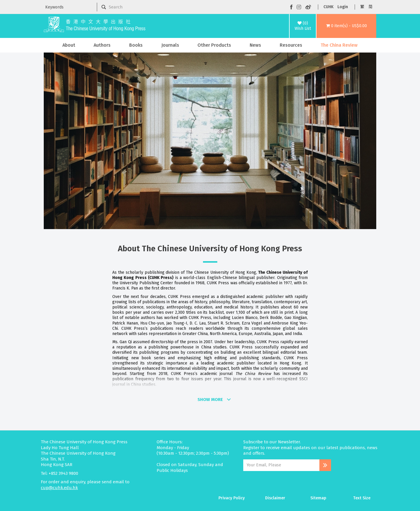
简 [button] (370, 7)
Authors (102, 45)
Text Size (362, 498)
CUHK (328, 7)
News (255, 45)
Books (136, 45)
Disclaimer (275, 498)
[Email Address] (281, 465)
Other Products (214, 45)
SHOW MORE (210, 400)
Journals (170, 45)
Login (343, 7)
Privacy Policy (232, 498)
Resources (291, 45)
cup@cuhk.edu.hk (59, 488)
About (69, 45)
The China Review (339, 45)
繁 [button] (362, 7)
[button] (346, 26)
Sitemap (318, 498)
